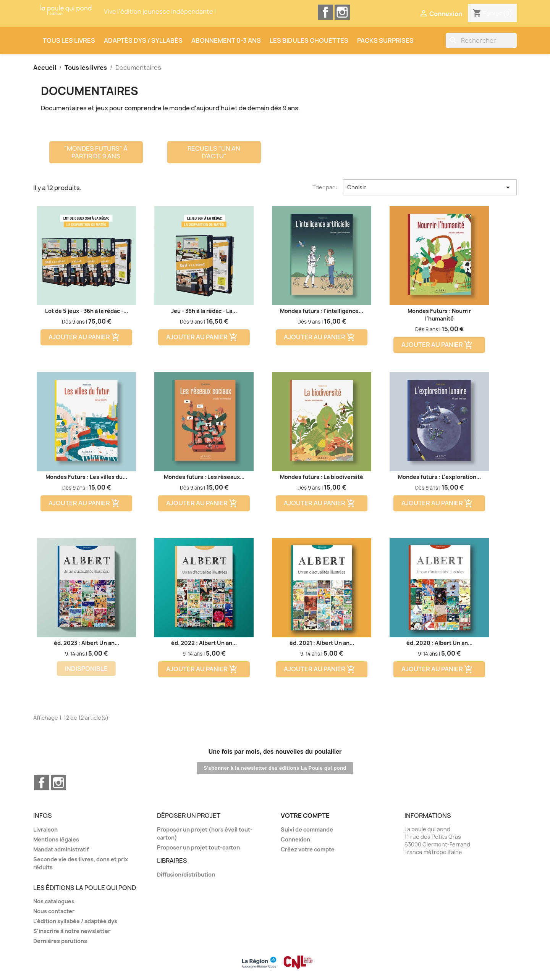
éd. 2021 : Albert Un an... (322, 643)
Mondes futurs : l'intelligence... (322, 311)
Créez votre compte (308, 849)
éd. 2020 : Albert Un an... (439, 643)
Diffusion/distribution (186, 874)
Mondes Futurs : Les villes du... (86, 477)
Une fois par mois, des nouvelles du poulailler (275, 752)
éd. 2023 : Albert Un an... (87, 643)
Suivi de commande (307, 829)
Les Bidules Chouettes (309, 40)
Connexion (295, 839)
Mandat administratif (61, 849)
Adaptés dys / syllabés (143, 40)
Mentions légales (56, 839)
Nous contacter (54, 911)
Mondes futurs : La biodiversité (322, 477)
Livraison (45, 829)
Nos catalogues (54, 901)
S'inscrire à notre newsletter (72, 931)
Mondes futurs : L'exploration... (439, 477)
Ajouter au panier (84, 338)
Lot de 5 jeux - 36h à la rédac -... (87, 311)
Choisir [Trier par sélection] (430, 187)
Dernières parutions (60, 941)
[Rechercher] (481, 40)
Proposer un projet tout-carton (198, 847)
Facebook (325, 12)
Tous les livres (69, 40)
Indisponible (86, 669)
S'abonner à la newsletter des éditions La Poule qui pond (275, 768)
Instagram (342, 12)
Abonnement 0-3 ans (226, 40)
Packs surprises (385, 40)
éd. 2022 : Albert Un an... (204, 643)
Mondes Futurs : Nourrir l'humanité (439, 315)
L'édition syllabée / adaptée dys (75, 921)
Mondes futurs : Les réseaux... (204, 477)
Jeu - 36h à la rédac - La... (204, 311)
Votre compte (305, 816)
